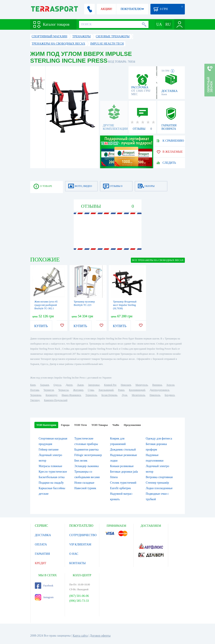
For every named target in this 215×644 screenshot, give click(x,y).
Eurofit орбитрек (120, 488)
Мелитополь (138, 395)
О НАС (74, 554)
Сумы (91, 390)
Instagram (44, 597)
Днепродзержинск (159, 390)
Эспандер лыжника (86, 466)
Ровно (121, 390)
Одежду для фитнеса (159, 439)
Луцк (124, 395)
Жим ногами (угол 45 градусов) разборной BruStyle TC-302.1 (46, 305)
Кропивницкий (137, 390)
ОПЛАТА (41, 544)
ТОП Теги (80, 425)
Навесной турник (85, 488)
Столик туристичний (123, 483)
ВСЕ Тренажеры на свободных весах (158, 260)
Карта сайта (80, 636)
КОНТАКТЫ (77, 563)
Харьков (44, 385)
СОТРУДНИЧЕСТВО (83, 535)
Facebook (44, 586)
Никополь (155, 395)
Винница (157, 385)
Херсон (170, 385)
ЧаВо (116, 425)
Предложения (132, 425)
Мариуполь (142, 385)
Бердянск (170, 395)
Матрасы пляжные (50, 466)
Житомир (78, 390)
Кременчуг (51, 395)
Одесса (57, 385)
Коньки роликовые (122, 466)
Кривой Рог (110, 385)
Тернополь (91, 395)
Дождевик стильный (123, 450)
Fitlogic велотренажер (88, 455)
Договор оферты (100, 636)
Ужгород (35, 400)
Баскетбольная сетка (52, 477)
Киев (33, 385)
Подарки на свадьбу (51, 483)
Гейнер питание (49, 450)
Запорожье (94, 385)
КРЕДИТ (41, 563)
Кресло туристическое (53, 472)
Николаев (126, 385)
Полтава (35, 390)
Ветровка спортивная (159, 477)
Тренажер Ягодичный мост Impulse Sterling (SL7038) (125, 305)
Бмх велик (81, 461)
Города (65, 425)
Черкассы (63, 390)
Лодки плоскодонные (159, 488)
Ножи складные (84, 483)
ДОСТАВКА (43, 535)
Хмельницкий (106, 390)
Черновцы (36, 395)
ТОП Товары (100, 425)
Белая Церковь (109, 395)
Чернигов (49, 390)
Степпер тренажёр (157, 483)
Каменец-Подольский (56, 400)
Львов (80, 385)
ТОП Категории (46, 425)
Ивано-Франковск (71, 395)
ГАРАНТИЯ (42, 554)
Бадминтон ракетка (86, 450)
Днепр (69, 385)
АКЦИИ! (106, 9)
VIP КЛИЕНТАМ (80, 544)
